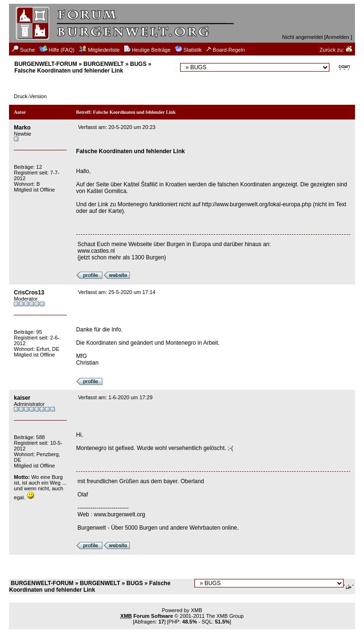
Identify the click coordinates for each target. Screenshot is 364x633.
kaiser (22, 398)
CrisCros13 (29, 293)
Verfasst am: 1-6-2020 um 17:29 (115, 397)
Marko (22, 128)
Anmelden (337, 37)
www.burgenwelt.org (119, 514)
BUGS (139, 64)
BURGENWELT (104, 64)
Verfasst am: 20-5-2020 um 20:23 (117, 127)
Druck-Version (30, 96)
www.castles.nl (96, 251)
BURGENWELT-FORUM (45, 64)
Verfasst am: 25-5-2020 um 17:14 (117, 292)
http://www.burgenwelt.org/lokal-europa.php (257, 204)
